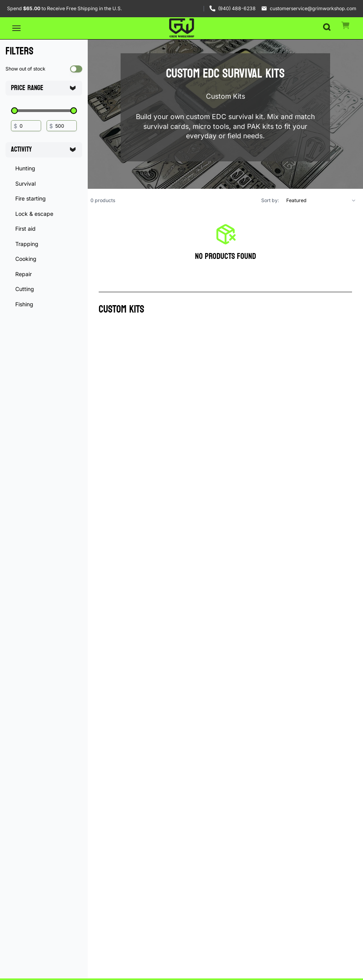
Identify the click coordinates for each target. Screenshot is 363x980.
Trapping (27, 244)
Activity (43, 149)
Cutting (25, 289)
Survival (25, 184)
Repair (23, 274)
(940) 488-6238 (237, 8)
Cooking (26, 259)
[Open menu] (16, 28)
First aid (25, 229)
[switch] (76, 69)
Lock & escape (34, 214)
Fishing (24, 304)
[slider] (14, 111)
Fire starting (31, 198)
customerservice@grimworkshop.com (313, 8)
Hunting (25, 168)
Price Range (43, 88)
